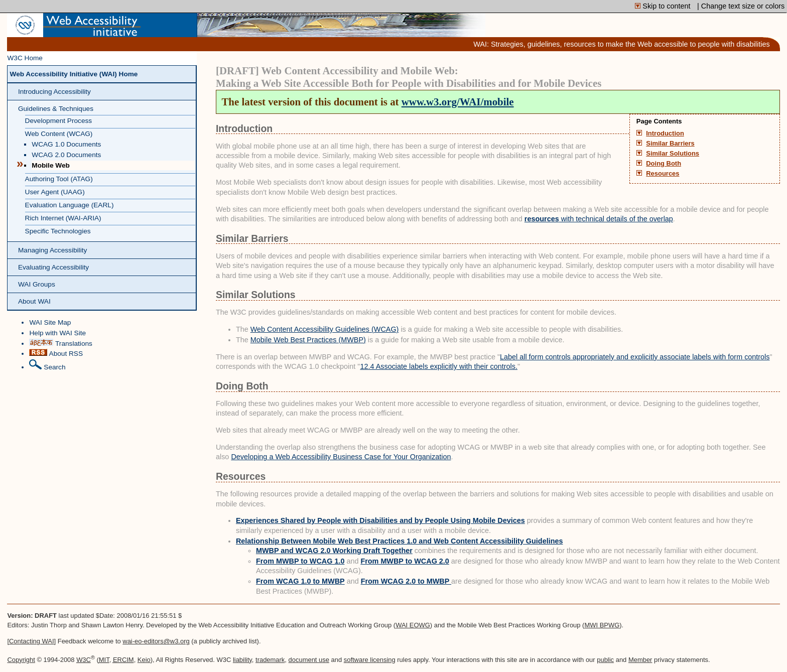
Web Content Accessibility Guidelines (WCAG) (325, 329)
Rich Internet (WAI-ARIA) (63, 218)
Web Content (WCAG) (59, 134)
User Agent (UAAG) (55, 192)
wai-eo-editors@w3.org (156, 641)
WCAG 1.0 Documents (66, 144)
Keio (144, 660)
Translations (60, 343)
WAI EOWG (413, 625)
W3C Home (25, 58)
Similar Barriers (670, 144)
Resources (663, 174)
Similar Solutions (673, 154)
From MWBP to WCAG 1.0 (300, 561)
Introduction (665, 133)
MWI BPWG (602, 625)
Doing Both (664, 164)
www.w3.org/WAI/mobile (458, 102)
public (605, 660)
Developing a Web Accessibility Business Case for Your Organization (341, 457)
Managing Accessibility (52, 250)
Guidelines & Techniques (56, 109)
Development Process (59, 121)
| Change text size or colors (741, 6)
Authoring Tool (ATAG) (59, 179)
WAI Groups (37, 284)
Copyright (21, 660)
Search (47, 365)
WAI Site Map (50, 322)
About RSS (56, 353)
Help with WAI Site (57, 333)
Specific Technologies (58, 231)
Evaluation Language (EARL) (70, 205)
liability (242, 660)
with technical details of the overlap (599, 219)
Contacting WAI (32, 641)
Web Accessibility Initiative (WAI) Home (74, 74)
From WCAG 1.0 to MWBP (300, 581)
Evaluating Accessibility (53, 267)
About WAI (34, 301)
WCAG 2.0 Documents (66, 155)
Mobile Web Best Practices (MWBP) (308, 340)
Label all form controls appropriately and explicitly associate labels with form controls (635, 357)
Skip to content (664, 6)
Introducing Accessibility (54, 92)
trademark (270, 660)
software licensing (370, 660)
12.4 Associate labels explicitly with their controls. (439, 366)
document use (309, 660)
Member (640, 660)
